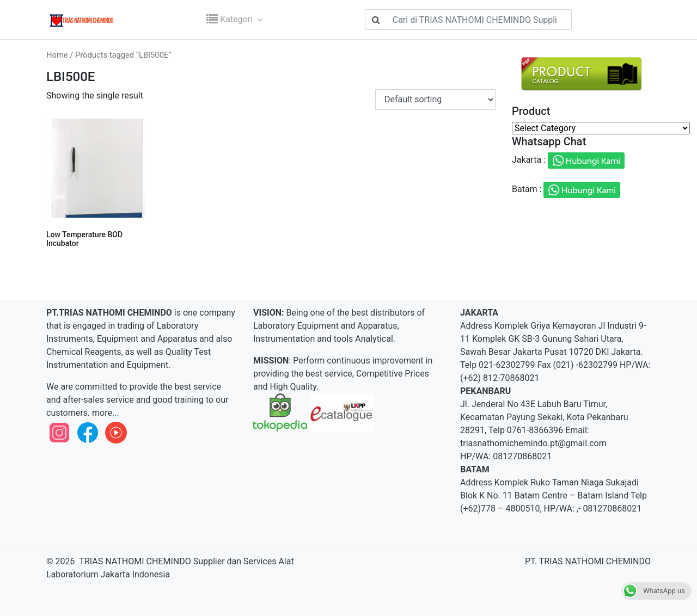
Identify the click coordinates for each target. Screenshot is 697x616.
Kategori (231, 19)
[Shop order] (435, 100)
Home (57, 55)
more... (105, 413)
